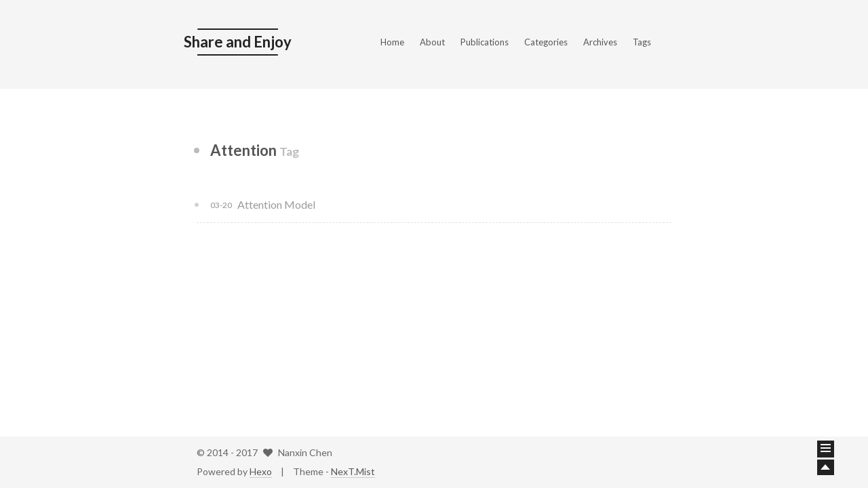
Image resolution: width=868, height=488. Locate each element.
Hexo (261, 471)
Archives (600, 42)
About (432, 42)
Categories (546, 42)
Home (392, 42)
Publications (485, 42)
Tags (642, 42)
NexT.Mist (353, 471)
